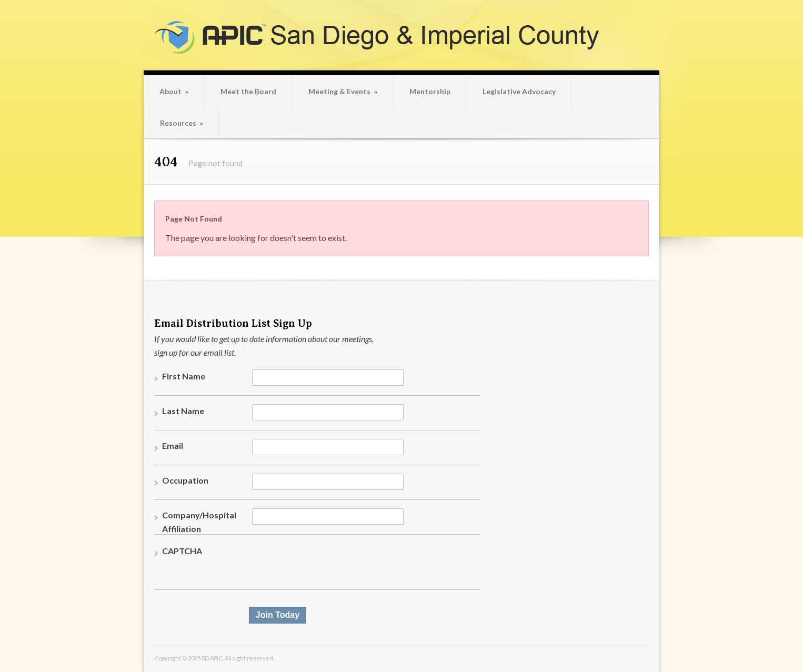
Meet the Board (248, 91)
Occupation (185, 480)
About (174, 91)
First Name (184, 376)
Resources (182, 123)
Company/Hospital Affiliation (199, 522)
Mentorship (430, 91)
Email (173, 445)
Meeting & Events (343, 91)
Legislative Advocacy (519, 91)
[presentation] (332, 565)
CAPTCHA (182, 551)
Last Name (183, 411)
